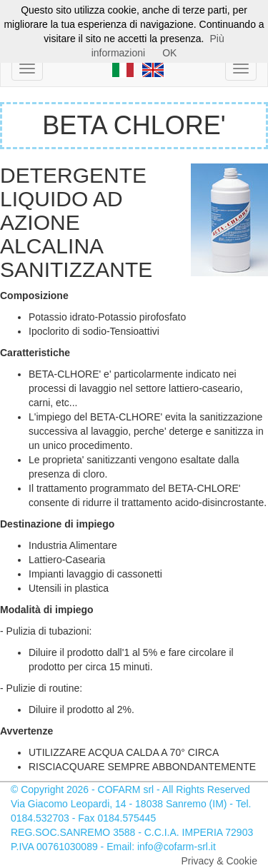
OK (169, 53)
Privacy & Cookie (219, 861)
